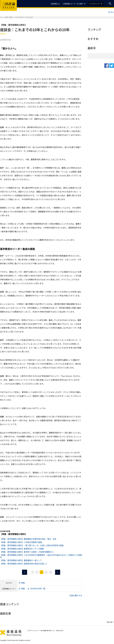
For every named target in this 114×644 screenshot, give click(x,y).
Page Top (109, 622)
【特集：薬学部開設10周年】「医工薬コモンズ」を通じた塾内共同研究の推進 (32, 545)
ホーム (2, 17)
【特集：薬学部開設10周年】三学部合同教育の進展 (21, 542)
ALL (111, 12)
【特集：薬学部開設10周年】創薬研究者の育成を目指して (24, 564)
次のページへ (58, 572)
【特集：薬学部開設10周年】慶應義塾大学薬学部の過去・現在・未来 (28, 539)
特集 (6, 17)
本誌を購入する (76, 595)
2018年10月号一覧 (36, 589)
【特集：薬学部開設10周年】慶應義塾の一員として (21, 560)
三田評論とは (55, 4)
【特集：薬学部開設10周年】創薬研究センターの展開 (22, 549)
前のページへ (25, 572)
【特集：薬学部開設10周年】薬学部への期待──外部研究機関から (27, 552)
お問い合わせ (60, 631)
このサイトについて (33, 631)
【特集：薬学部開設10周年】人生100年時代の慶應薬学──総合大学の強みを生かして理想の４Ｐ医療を (41, 556)
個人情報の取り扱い (47, 631)
